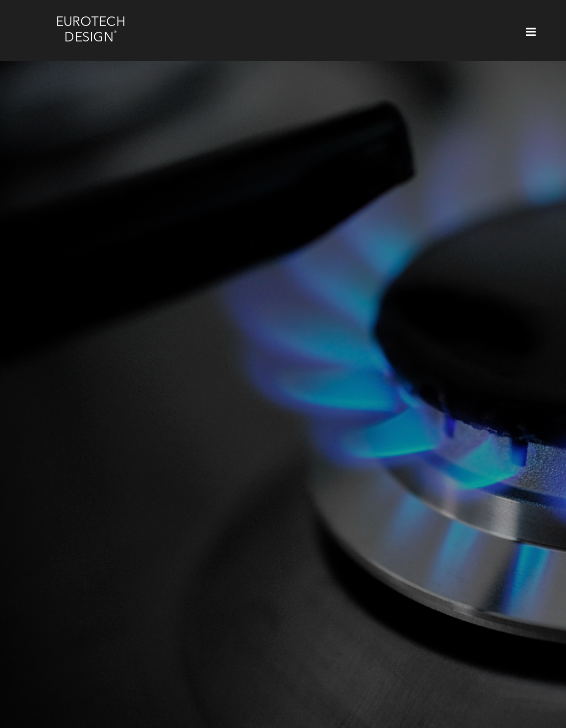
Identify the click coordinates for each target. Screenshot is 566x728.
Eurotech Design (91, 30)
